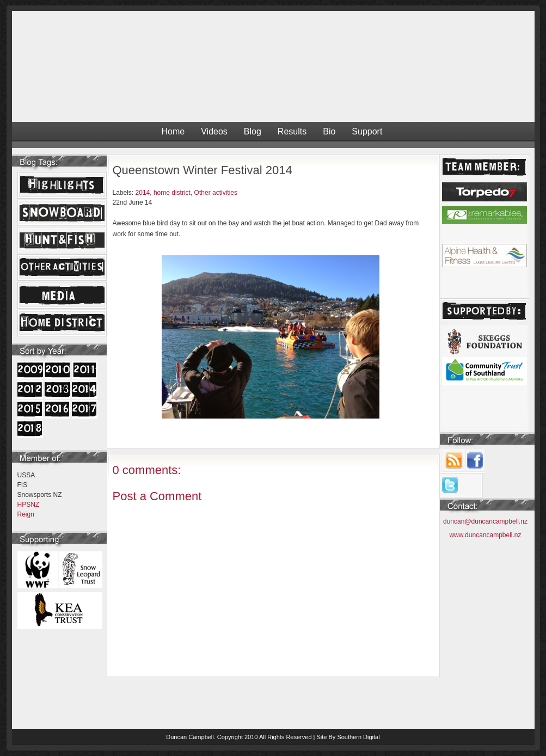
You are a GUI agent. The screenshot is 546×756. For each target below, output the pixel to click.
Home (173, 131)
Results (292, 131)
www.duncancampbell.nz (485, 535)
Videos (214, 131)
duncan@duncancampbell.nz (485, 521)
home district (172, 193)
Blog (253, 131)
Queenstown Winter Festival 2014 (203, 170)
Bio (329, 131)
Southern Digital (358, 737)
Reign (26, 514)
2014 (143, 193)
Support (367, 131)
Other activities (216, 193)
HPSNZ (29, 505)
